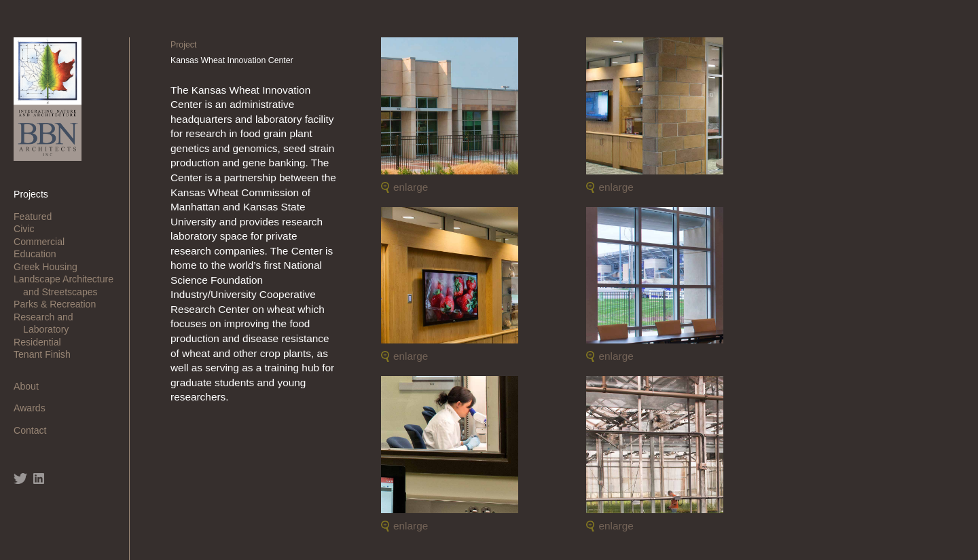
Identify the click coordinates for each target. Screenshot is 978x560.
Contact (35, 430)
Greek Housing (50, 267)
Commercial (44, 242)
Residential (42, 342)
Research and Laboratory (48, 323)
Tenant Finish (47, 354)
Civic (29, 229)
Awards (34, 408)
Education (40, 254)
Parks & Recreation (59, 304)
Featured (37, 217)
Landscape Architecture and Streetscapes (68, 285)
